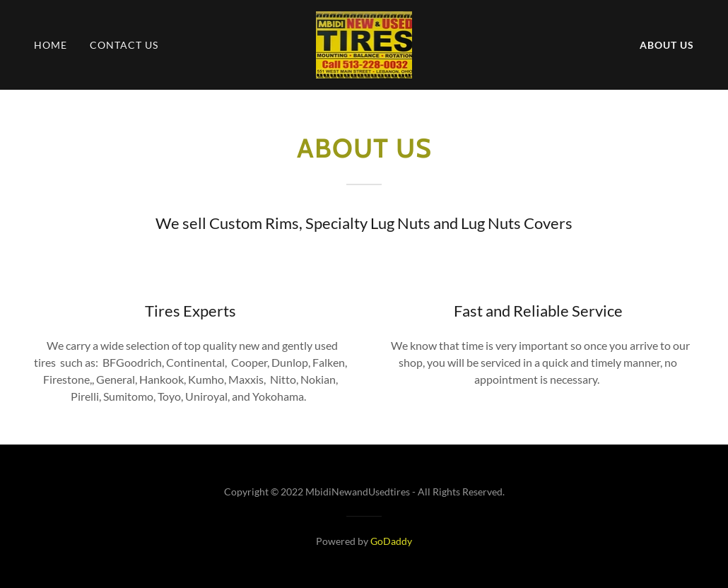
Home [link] (51, 45)
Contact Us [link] (124, 45)
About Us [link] (667, 45)
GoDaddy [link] (391, 541)
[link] (364, 43)
